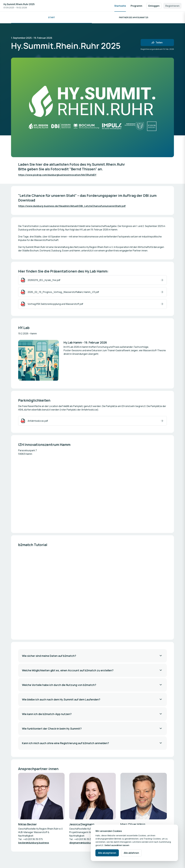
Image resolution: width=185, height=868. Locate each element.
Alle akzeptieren (107, 853)
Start (52, 17)
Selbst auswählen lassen (117, 845)
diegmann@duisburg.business (87, 843)
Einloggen (154, 6)
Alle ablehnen (131, 853)
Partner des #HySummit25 (134, 17)
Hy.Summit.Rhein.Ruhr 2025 (19, 4)
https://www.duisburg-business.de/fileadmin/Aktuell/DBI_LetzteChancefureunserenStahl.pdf (72, 206)
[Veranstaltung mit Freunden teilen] (157, 43)
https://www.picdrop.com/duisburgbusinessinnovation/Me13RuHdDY (57, 175)
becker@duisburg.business (34, 843)
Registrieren (172, 6)
